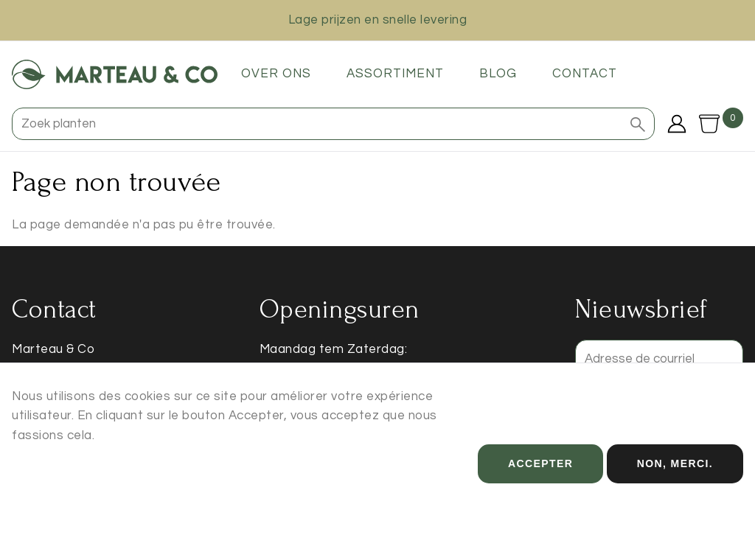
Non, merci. (675, 476)
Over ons (276, 74)
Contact (585, 74)
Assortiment (395, 74)
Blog (498, 74)
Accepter (540, 476)
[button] (638, 124)
